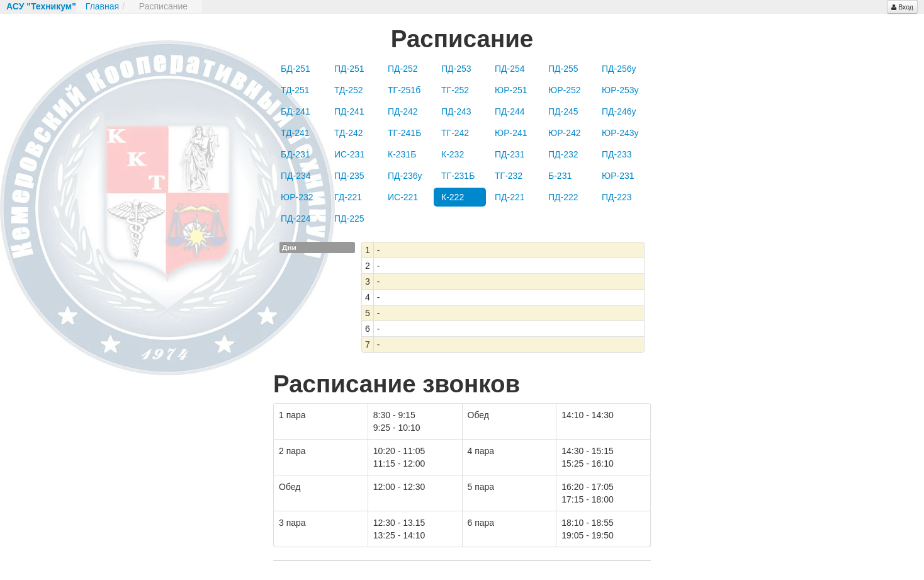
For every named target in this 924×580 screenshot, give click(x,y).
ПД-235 (349, 176)
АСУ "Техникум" (41, 6)
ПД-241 (349, 111)
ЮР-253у (620, 90)
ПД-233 (617, 154)
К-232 (453, 154)
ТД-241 (295, 133)
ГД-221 (348, 197)
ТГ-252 (455, 90)
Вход (902, 7)
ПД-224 (296, 219)
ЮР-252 (565, 90)
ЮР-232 (297, 197)
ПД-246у (619, 111)
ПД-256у (619, 69)
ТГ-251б (404, 90)
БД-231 (296, 154)
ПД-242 (403, 111)
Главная (102, 6)
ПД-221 (510, 197)
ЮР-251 (511, 90)
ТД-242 (349, 133)
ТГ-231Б (458, 176)
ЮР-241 (511, 133)
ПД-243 (456, 111)
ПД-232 (563, 154)
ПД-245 (563, 111)
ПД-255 (563, 69)
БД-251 (296, 69)
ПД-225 (349, 219)
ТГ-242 (455, 133)
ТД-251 (295, 90)
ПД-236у (405, 176)
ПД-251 (349, 69)
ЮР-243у (620, 133)
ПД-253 (456, 69)
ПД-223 (617, 197)
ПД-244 (510, 111)
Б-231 (560, 176)
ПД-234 (296, 176)
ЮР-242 (565, 133)
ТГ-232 (509, 176)
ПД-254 (510, 69)
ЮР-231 (618, 176)
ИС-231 (349, 154)
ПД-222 (563, 197)
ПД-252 (403, 69)
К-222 (453, 197)
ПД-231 (510, 154)
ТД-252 (349, 90)
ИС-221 (403, 197)
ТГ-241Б (404, 133)
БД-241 (296, 111)
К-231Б (402, 154)
